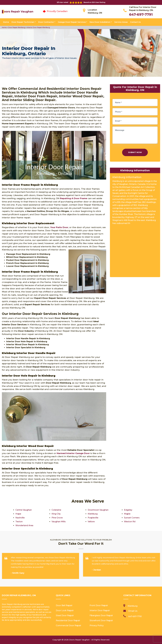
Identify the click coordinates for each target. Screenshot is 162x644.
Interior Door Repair (100, 610)
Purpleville (93, 518)
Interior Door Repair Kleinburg (38, 27)
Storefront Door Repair (101, 620)
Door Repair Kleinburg (17, 27)
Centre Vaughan (24, 510)
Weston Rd (130, 522)
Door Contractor (46, 22)
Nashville (20, 518)
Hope (18, 514)
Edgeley (128, 510)
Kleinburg (93, 514)
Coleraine (56, 510)
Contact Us (135, 22)
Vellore (91, 522)
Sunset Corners (132, 518)
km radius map (135, 252)
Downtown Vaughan (98, 510)
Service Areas (121, 22)
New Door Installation (100, 22)
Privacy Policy (97, 626)
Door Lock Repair (65, 610)
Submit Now (135, 152)
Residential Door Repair (68, 620)
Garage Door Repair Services (72, 22)
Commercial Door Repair (69, 626)
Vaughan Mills (59, 522)
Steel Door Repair (65, 615)
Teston (19, 522)
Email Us (133, 611)
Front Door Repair (99, 605)
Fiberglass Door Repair (101, 615)
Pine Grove (57, 518)
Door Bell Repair (64, 605)
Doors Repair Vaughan (79, 640)
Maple (127, 514)
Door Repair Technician (23, 22)
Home (6, 22)
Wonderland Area (24, 525)
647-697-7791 (141, 14)
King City (56, 514)
